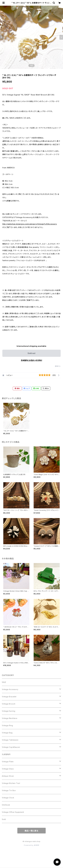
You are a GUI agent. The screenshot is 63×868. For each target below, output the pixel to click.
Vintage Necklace (10, 718)
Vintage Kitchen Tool (11, 783)
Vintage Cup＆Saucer (11, 747)
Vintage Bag (7, 733)
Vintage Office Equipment (13, 812)
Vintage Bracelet (9, 697)
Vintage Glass (8, 769)
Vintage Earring (9, 711)
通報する (58, 366)
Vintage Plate (8, 762)
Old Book (6, 805)
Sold (4, 819)
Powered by (31, 845)
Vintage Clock (8, 798)
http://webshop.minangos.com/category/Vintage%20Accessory (30, 224)
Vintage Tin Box (9, 790)
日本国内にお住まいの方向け (31, 360)
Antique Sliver (8, 776)
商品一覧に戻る (31, 831)
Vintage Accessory (10, 689)
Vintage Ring (7, 725)
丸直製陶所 (6, 754)
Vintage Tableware (10, 740)
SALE (4, 682)
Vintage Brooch (9, 704)
